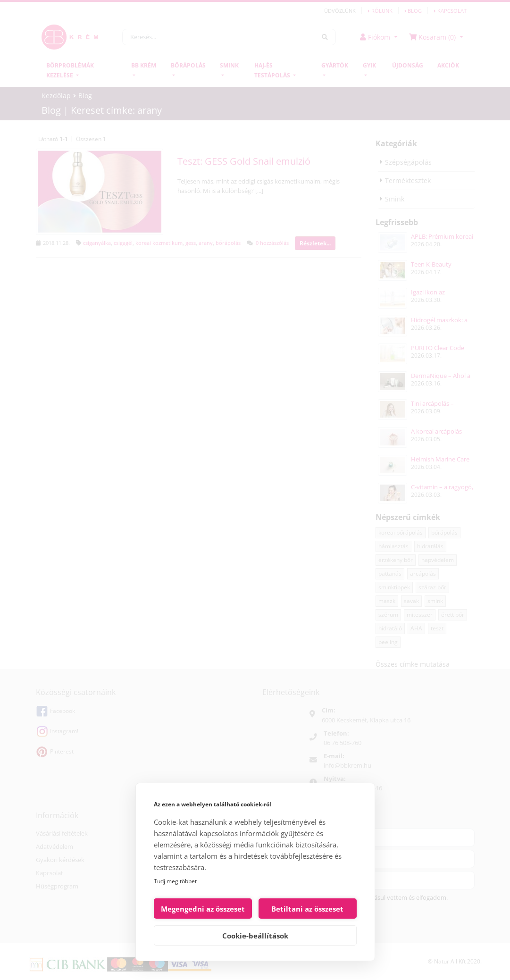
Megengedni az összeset (203, 909)
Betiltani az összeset (307, 909)
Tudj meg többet (175, 881)
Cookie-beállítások (255, 936)
